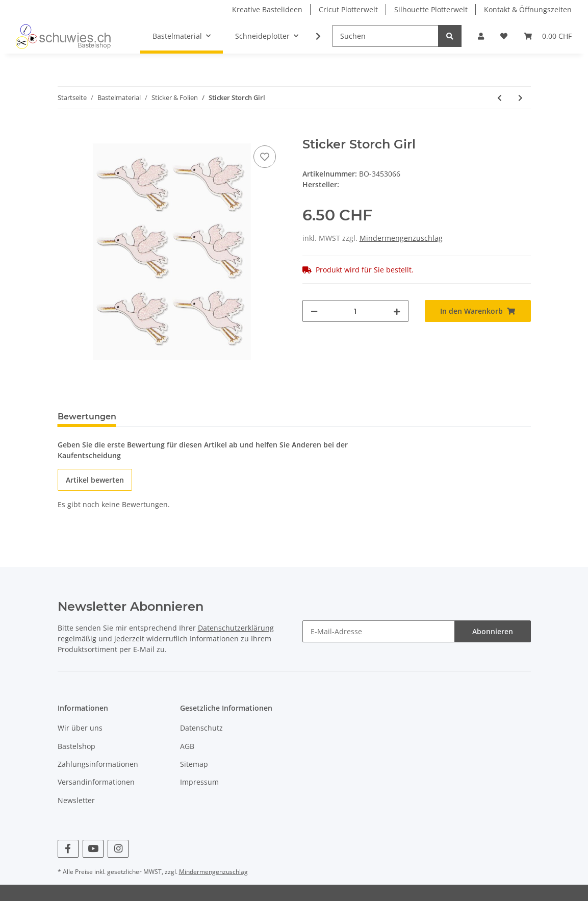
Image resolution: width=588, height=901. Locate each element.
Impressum (199, 782)
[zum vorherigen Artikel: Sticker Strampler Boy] (500, 98)
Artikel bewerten (95, 480)
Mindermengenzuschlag (401, 238)
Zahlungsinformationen (98, 764)
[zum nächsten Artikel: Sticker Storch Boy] (520, 98)
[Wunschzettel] (504, 36)
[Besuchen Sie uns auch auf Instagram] (118, 849)
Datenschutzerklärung (236, 628)
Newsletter (76, 800)
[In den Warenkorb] (66, 132)
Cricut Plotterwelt (348, 9)
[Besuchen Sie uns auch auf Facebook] (68, 849)
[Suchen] (385, 36)
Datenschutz (201, 728)
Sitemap (194, 764)
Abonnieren (493, 631)
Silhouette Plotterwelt (431, 9)
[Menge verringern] (314, 311)
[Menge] (355, 311)
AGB (187, 746)
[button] (481, 36)
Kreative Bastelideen (267, 9)
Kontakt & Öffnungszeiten (528, 9)
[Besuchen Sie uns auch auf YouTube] (93, 849)
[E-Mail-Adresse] (379, 631)
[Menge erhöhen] (397, 311)
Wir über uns (80, 728)
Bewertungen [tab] (87, 417)
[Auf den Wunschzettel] (265, 157)
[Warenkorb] (548, 36)
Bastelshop (76, 746)
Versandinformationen (96, 782)
